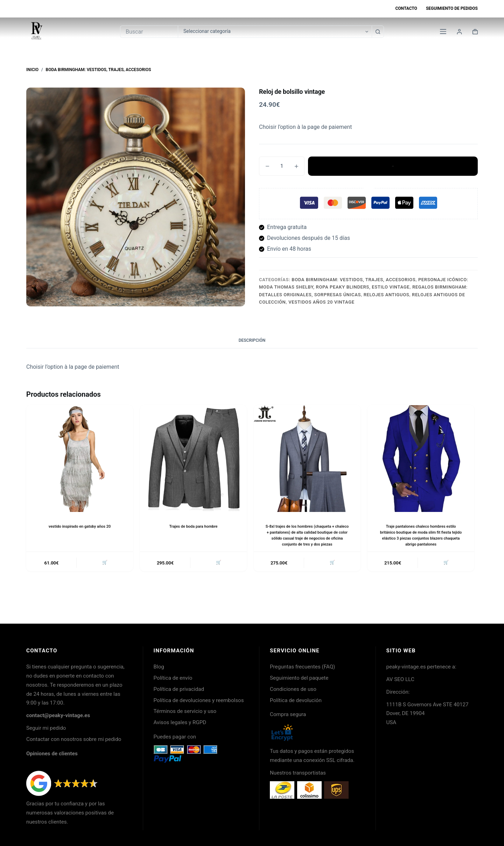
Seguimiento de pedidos (452, 8)
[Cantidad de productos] (282, 166)
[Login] (459, 32)
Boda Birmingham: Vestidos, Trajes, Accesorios (353, 280)
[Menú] (443, 32)
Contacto (406, 8)
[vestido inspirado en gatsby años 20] (80, 459)
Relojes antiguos (387, 295)
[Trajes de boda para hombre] (193, 459)
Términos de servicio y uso (185, 711)
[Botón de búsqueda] (378, 32)
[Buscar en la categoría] (275, 32)
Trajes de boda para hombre (193, 526)
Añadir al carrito (393, 166)
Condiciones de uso (293, 689)
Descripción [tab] (252, 340)
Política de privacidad (179, 689)
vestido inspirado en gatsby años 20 (80, 526)
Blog (159, 667)
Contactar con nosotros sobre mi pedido (74, 739)
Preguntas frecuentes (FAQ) (302, 667)
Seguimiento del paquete (299, 678)
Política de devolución (296, 700)
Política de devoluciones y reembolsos (199, 700)
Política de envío (173, 678)
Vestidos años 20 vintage (321, 302)
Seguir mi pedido (46, 728)
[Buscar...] (149, 32)
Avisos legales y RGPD (180, 722)
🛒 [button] (104, 569)
